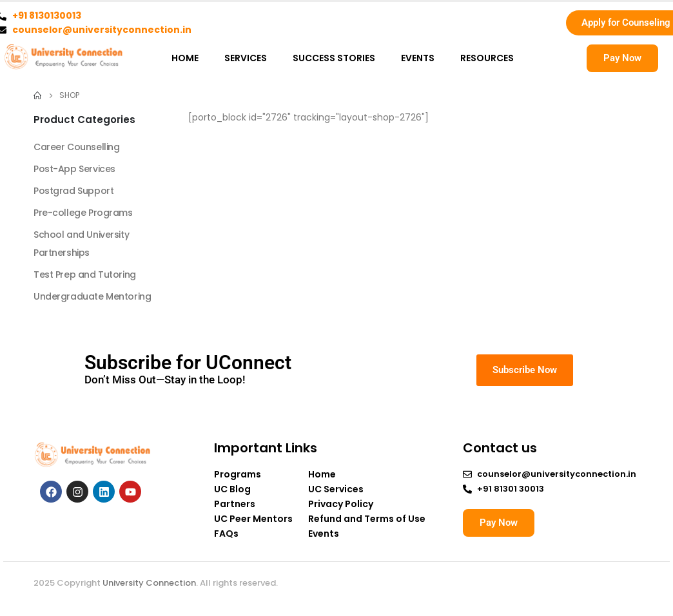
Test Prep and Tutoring (85, 274)
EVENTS (418, 58)
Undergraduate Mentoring (92, 296)
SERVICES (246, 58)
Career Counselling (76, 147)
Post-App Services (74, 169)
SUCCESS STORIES (334, 58)
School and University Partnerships (81, 244)
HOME (185, 58)
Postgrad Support (73, 191)
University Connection (149, 583)
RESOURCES (487, 58)
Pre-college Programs (83, 213)
